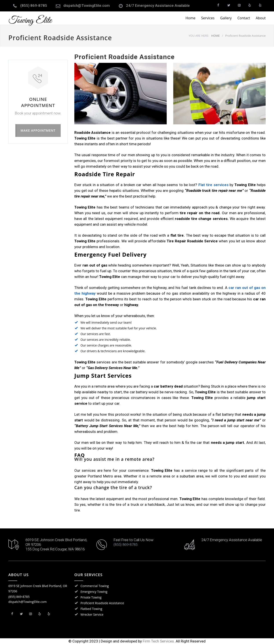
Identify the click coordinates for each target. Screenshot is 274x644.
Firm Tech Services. (159, 641)
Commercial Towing (95, 586)
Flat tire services (214, 185)
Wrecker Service (92, 614)
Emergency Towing (94, 592)
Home (191, 18)
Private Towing (91, 597)
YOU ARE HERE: (199, 36)
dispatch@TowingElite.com (87, 5)
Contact (244, 18)
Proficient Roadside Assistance (102, 603)
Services (208, 18)
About (261, 18)
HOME (216, 36)
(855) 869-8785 (34, 5)
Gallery (226, 18)
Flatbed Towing (91, 609)
